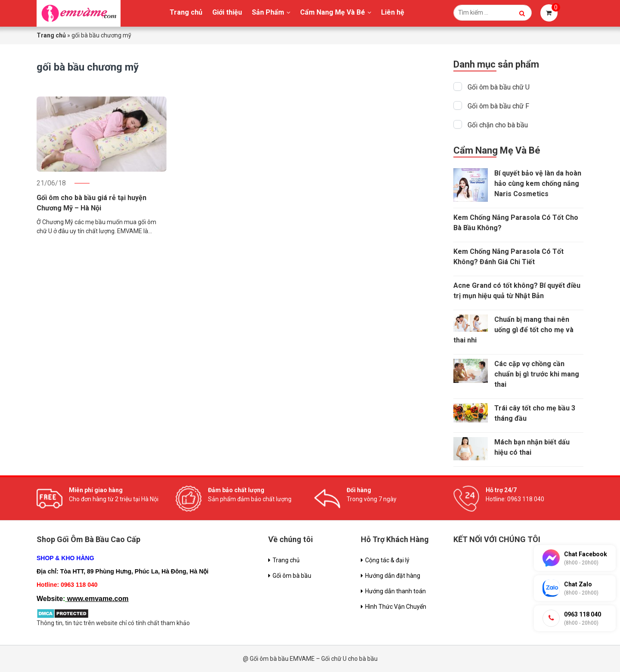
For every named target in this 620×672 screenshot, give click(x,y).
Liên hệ (393, 12)
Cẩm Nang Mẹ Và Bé (333, 12)
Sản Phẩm (268, 12)
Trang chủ (186, 12)
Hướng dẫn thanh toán (395, 591)
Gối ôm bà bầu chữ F (498, 106)
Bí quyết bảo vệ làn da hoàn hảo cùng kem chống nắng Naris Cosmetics (538, 183)
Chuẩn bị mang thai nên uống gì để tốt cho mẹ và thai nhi (513, 330)
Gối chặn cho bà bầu (498, 125)
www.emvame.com (98, 599)
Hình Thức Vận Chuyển (396, 607)
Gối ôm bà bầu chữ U (499, 87)
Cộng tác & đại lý (387, 560)
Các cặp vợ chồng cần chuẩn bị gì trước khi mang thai (537, 374)
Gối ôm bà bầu (292, 576)
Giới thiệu (227, 12)
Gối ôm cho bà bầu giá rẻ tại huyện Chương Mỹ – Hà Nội (91, 203)
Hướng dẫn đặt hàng (393, 576)
